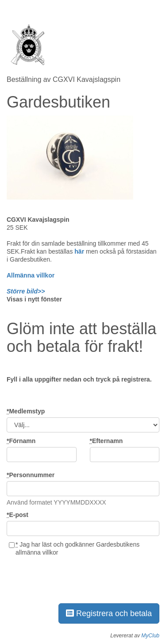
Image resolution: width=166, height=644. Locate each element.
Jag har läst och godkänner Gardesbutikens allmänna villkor (74, 548)
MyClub (150, 636)
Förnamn (21, 441)
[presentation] (74, 578)
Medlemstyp (26, 411)
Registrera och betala (109, 613)
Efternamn (106, 441)
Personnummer (31, 475)
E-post (17, 515)
